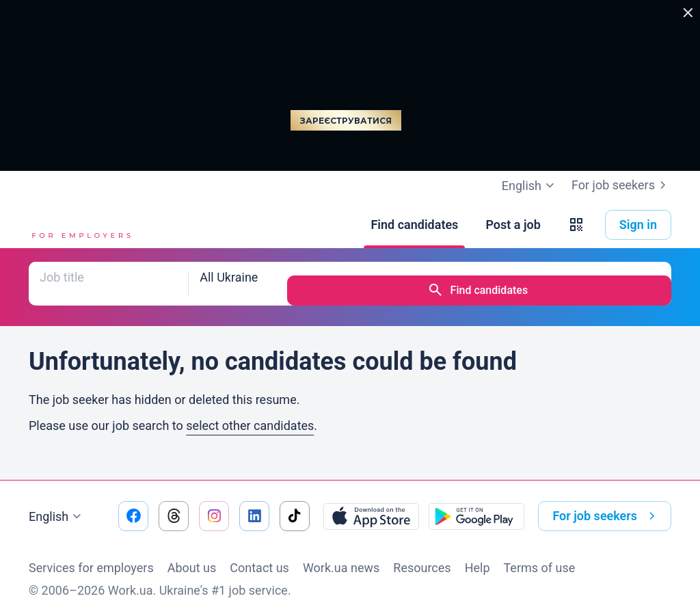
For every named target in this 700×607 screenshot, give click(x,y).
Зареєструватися (346, 121)
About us (192, 554)
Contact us (259, 554)
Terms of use (540, 554)
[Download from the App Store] (371, 502)
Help (477, 554)
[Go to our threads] (174, 502)
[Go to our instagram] (214, 502)
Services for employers (91, 554)
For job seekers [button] (606, 502)
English (57, 503)
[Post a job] (513, 225)
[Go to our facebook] (133, 502)
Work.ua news (341, 554)
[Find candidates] (414, 225)
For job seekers (621, 185)
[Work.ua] (80, 225)
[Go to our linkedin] (254, 502)
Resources (422, 554)
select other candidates (250, 412)
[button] (576, 225)
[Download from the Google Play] (476, 502)
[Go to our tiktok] (295, 502)
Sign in (638, 225)
